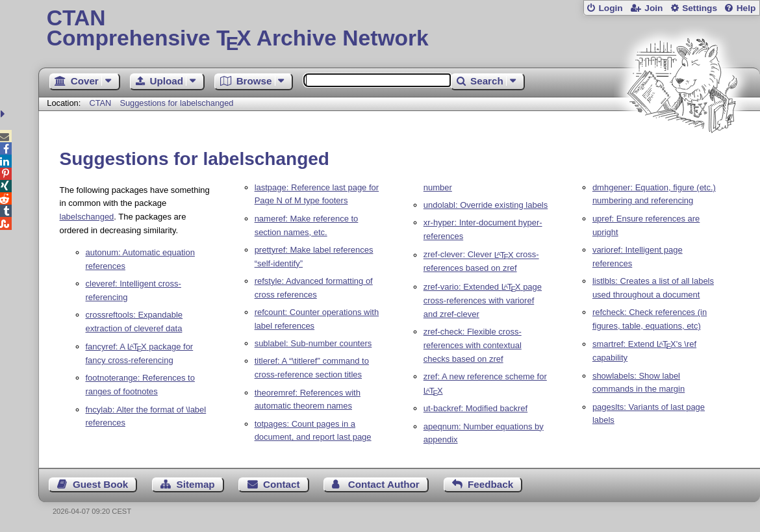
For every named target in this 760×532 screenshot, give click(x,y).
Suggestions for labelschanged (176, 103)
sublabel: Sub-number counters (313, 343)
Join (653, 8)
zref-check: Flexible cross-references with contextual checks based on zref (473, 345)
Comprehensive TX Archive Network (399, 29)
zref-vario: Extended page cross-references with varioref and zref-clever (483, 300)
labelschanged (87, 217)
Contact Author (384, 484)
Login (610, 8)
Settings (700, 8)
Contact (282, 484)
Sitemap (196, 484)
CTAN (100, 103)
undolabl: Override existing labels (486, 205)
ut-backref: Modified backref (475, 408)
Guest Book (100, 484)
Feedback (490, 484)
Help (746, 8)
